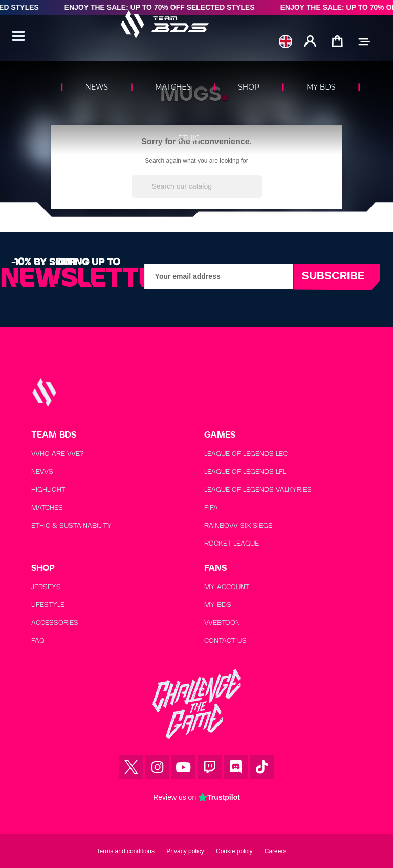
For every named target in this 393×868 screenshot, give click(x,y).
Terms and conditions (126, 851)
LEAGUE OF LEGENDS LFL (245, 472)
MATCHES (173, 87)
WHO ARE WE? (58, 454)
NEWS (97, 87)
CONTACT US (225, 641)
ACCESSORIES (55, 623)
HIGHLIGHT (48, 490)
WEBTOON (222, 623)
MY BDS (321, 87)
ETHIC (189, 138)
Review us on (196, 797)
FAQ (38, 641)
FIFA (211, 507)
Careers (276, 851)
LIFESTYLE (48, 605)
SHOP (249, 87)
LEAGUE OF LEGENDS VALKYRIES (258, 490)
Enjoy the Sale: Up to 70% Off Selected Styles (165, 7)
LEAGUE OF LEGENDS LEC (246, 454)
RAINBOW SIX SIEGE (238, 525)
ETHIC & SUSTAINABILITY (71, 525)
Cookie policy (234, 851)
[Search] (197, 186)
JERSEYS (46, 587)
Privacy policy (185, 851)
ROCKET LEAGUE (232, 543)
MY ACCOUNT (227, 587)
